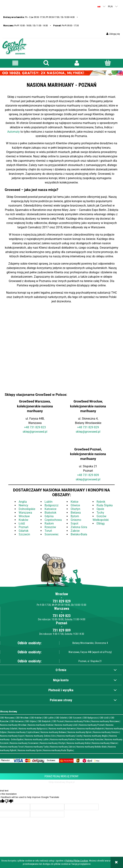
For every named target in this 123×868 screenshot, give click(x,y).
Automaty (14, 132)
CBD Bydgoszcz (90, 718)
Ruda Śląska (105, 505)
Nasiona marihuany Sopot (12, 736)
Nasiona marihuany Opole (30, 750)
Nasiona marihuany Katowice (62, 729)
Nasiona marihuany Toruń (12, 747)
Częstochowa (53, 520)
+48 (80, 475)
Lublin (49, 502)
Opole (100, 509)
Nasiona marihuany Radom (62, 739)
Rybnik (101, 502)
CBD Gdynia (30, 721)
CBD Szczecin (75, 718)
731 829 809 (91, 475)
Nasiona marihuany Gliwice (105, 743)
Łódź (22, 523)
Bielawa (76, 513)
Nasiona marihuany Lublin (37, 739)
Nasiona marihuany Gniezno (106, 732)
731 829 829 (62, 601)
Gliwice (75, 505)
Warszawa (25, 513)
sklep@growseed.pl (35, 432)
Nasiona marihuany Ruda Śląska (58, 750)
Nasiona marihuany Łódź (66, 725)
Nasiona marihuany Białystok (90, 729)
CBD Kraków (36, 718)
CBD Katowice (17, 721)
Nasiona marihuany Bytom (80, 732)
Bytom (75, 516)
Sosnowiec (52, 534)
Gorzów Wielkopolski (101, 518)
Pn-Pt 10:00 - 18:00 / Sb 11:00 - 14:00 (25, 25)
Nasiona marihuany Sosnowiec (24, 743)
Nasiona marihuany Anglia (96, 736)
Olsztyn (75, 509)
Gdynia (49, 516)
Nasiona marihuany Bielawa (53, 732)
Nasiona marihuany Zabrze (62, 747)
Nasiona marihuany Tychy (37, 747)
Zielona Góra (79, 527)
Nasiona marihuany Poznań (92, 725)
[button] (15, 63)
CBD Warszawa (7, 718)
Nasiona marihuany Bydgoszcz (33, 729)
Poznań (24, 527)
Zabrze (75, 531)
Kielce (74, 502)
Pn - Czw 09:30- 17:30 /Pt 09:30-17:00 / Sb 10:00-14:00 (39, 17)
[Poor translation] (9, 801)
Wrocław (24, 516)
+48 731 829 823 (35, 427)
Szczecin (24, 534)
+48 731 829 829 (88, 427)
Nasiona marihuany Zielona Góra (41, 736)
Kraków (23, 520)
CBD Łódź (104, 718)
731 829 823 (62, 616)
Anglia (23, 502)
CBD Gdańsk (61, 718)
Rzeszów (50, 527)
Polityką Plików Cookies (77, 861)
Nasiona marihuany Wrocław (13, 725)
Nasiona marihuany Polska (77, 721)
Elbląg (101, 523)
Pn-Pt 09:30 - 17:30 (66, 25)
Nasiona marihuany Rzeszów (90, 739)
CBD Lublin (48, 718)
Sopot (74, 523)
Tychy (100, 513)
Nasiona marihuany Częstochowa (23, 732)
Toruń (48, 531)
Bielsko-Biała (79, 534)
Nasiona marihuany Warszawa (105, 721)
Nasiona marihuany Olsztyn (53, 743)
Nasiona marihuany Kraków (40, 725)
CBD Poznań (58, 721)
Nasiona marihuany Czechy (70, 736)
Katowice (50, 509)
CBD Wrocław (22, 718)
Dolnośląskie (27, 509)
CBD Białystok (44, 721)
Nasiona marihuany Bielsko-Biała (91, 747)
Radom (49, 523)
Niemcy (23, 505)
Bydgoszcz (52, 505)
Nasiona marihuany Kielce (79, 743)
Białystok (50, 513)
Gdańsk (24, 531)
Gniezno (76, 520)
